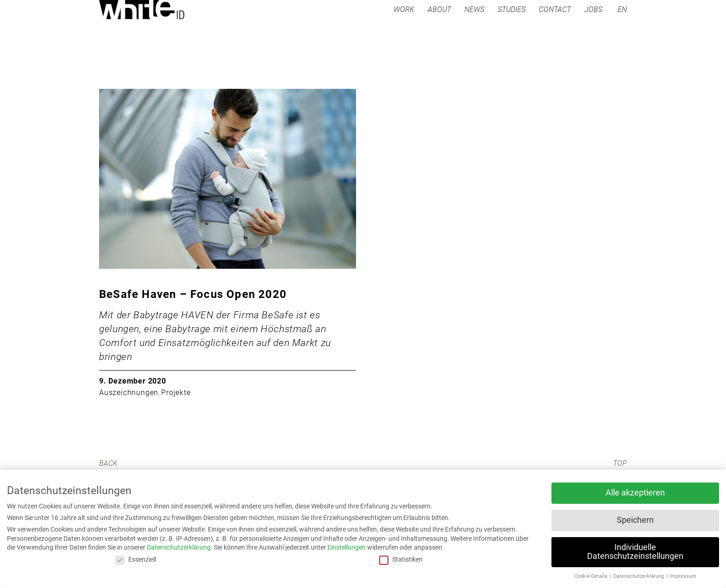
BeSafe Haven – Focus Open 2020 (193, 294)
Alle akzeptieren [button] (635, 493)
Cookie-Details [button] (591, 576)
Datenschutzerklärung (179, 547)
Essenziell (136, 559)
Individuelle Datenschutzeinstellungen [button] (635, 552)
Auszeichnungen (129, 393)
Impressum (683, 576)
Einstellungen (347, 547)
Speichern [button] (635, 520)
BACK (108, 463)
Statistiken (401, 559)
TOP (620, 463)
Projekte (176, 393)
